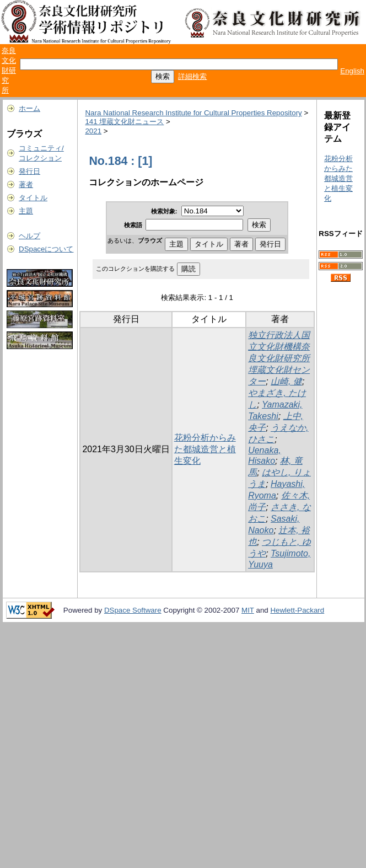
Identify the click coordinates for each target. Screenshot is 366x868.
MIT (248, 610)
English (352, 71)
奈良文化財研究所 (9, 70)
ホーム (29, 108)
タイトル (33, 198)
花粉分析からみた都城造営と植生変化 (205, 449)
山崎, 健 (286, 381)
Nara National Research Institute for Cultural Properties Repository (193, 113)
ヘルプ (29, 236)
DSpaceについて (46, 249)
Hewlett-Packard (297, 610)
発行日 (29, 171)
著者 (26, 184)
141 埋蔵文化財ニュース (124, 122)
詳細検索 (192, 76)
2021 (93, 131)
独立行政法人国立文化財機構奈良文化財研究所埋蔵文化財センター (279, 358)
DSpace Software (133, 610)
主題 (26, 211)
